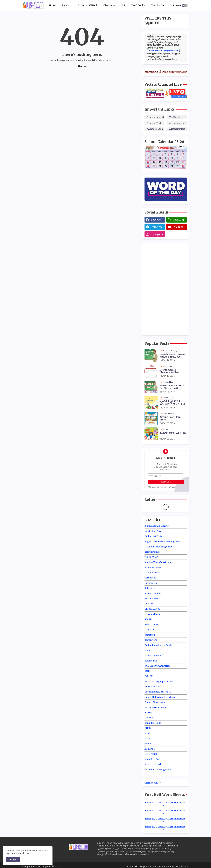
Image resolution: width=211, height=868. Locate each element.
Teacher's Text (152, 573)
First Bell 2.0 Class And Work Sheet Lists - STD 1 (166, 804)
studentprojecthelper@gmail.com (163, 51)
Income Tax (151, 661)
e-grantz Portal (152, 614)
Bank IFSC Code (153, 723)
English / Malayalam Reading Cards (162, 541)
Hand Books (138, 5)
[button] (185, 6)
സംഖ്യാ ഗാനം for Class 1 (173, 434)
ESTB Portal (151, 754)
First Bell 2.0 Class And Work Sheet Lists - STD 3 (166, 820)
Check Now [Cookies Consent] (24, 853)
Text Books (158, 5)
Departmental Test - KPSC (158, 692)
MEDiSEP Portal (153, 764)
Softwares (176, 5)
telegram (157, 227)
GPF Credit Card (153, 687)
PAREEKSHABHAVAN (155, 707)
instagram (157, 234)
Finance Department (155, 702)
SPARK (148, 619)
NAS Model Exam (155, 129)
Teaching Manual (155, 117)
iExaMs (148, 713)
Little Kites (150, 718)
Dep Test (149, 604)
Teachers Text (154, 123)
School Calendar (153, 593)
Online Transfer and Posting (159, 645)
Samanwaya (151, 640)
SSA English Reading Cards (158, 547)
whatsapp (179, 220)
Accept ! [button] (13, 860)
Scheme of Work (153, 567)
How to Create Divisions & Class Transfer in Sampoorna (169, 371)
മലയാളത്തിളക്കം (153, 552)
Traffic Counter (153, 783)
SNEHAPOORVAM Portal (157, 666)
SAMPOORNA (152, 624)
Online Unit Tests (153, 536)
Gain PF (149, 676)
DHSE (147, 728)
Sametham (150, 635)
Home (52, 5)
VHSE (147, 733)
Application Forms (154, 531)
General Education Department (160, 697)
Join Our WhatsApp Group (158, 562)
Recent (66, 5)
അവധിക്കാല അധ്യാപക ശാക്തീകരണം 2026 (172, 356)
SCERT (148, 739)
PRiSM (148, 744)
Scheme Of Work (88, 5)
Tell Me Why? (151, 557)
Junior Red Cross (153, 759)
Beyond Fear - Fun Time (170, 418)
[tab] (52, 5)
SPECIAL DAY (151, 598)
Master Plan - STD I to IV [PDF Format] (172, 387)
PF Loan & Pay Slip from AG (159, 681)
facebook (157, 220)
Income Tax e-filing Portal (158, 770)
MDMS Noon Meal (154, 656)
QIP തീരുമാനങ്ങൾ (153, 609)
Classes (108, 5)
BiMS (147, 650)
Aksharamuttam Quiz (178, 129)
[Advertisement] (166, 289)
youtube (179, 227)
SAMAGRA (150, 630)
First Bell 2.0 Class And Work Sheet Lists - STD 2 (166, 812)
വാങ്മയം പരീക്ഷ (177, 123)
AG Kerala (150, 749)
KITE (147, 671)
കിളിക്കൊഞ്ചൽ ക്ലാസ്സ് (156, 526)
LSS (123, 5)
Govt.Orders (151, 583)
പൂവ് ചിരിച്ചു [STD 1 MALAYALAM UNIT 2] (172, 403)
